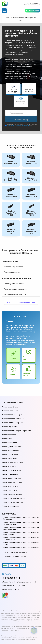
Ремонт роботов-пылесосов (13, 415)
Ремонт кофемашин (9, 422)
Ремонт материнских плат (12, 466)
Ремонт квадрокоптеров (11, 463)
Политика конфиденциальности (14, 530)
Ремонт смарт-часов (10, 409)
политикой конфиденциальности (18, 126)
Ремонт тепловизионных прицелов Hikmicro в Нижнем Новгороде (20, 507)
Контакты (6, 551)
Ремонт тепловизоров (10, 485)
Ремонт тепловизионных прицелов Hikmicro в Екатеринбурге (20, 517)
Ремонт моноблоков (9, 469)
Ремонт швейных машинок (12, 476)
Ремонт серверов (9, 428)
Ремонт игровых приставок (12, 450)
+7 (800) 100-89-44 (32, 10)
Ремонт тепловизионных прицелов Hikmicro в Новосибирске (20, 512)
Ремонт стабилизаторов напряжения (16, 425)
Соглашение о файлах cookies (13, 534)
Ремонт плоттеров (9, 434)
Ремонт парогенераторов (12, 412)
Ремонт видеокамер (9, 447)
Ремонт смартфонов (10, 406)
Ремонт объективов (9, 460)
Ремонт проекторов (9, 444)
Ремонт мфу (6, 431)
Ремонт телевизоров (10, 441)
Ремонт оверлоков (9, 472)
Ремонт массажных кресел (12, 418)
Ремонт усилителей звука (12, 437)
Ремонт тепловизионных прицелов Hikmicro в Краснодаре (20, 497)
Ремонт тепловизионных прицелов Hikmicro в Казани (20, 522)
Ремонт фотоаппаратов (11, 456)
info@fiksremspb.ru (10, 566)
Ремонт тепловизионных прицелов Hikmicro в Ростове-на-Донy (20, 502)
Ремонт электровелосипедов (13, 479)
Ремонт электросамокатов (12, 482)
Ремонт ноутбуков (9, 453)
